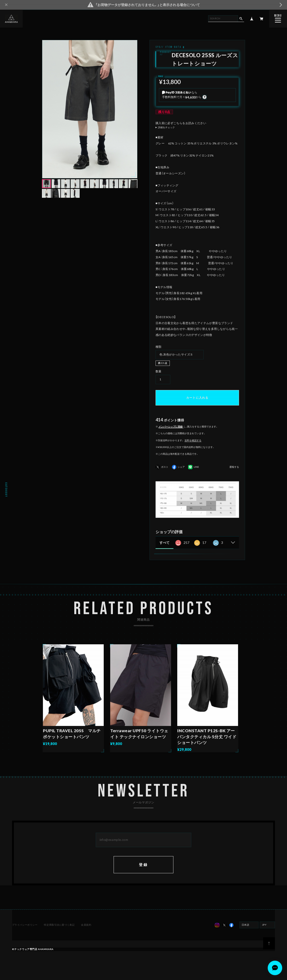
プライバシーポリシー (25, 925)
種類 (159, 347)
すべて (164, 543)
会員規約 (86, 925)
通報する (234, 467)
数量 (159, 371)
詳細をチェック (166, 128)
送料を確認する (193, 440)
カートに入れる (197, 398)
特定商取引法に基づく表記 (59, 925)
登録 (144, 865)
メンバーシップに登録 (171, 426)
